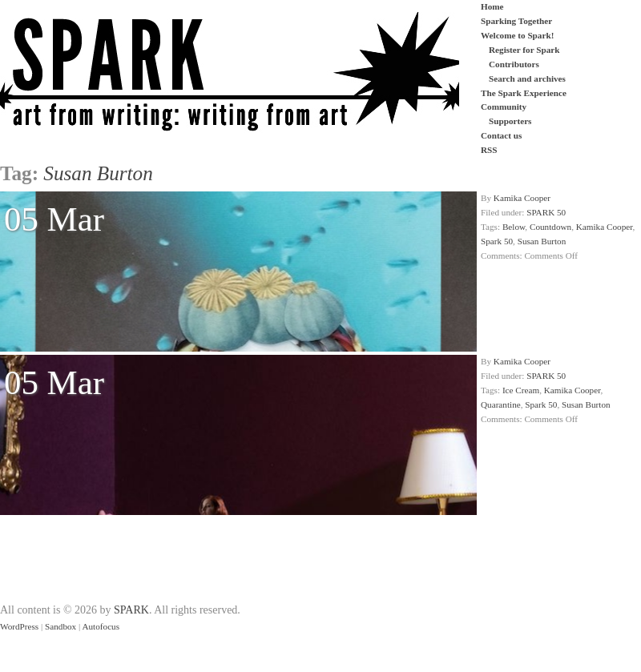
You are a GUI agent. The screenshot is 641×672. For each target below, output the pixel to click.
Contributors (514, 64)
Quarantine (501, 404)
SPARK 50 (546, 212)
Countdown (550, 227)
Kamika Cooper (522, 198)
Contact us (501, 135)
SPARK (131, 610)
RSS (489, 150)
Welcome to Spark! (517, 35)
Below (514, 227)
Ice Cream (521, 390)
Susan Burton (542, 241)
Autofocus (101, 626)
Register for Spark (524, 50)
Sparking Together (516, 21)
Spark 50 (497, 241)
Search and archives (527, 78)
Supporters (510, 121)
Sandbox (60, 626)
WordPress (19, 626)
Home (492, 6)
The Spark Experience (524, 93)
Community (504, 107)
